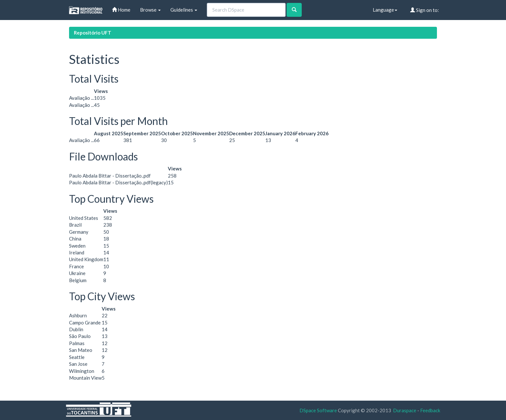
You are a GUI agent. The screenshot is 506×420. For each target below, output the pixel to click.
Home (121, 10)
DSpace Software (318, 410)
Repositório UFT (93, 33)
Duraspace (405, 410)
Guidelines (184, 10)
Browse (150, 10)
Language (385, 10)
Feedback (430, 410)
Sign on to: (425, 10)
